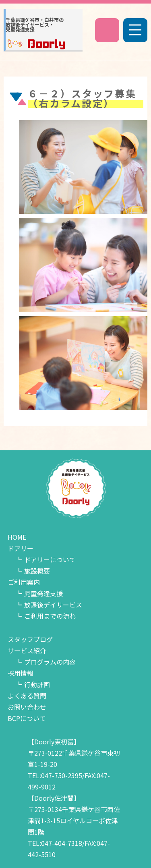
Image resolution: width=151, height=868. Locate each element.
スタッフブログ (30, 639)
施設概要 (37, 571)
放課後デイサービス (53, 605)
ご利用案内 (24, 582)
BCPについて (27, 718)
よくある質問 (27, 696)
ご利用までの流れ (50, 616)
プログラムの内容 (50, 662)
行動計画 (37, 684)
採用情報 (21, 673)
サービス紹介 (27, 650)
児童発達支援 (43, 593)
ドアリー (21, 548)
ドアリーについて (50, 559)
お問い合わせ (27, 707)
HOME (17, 537)
